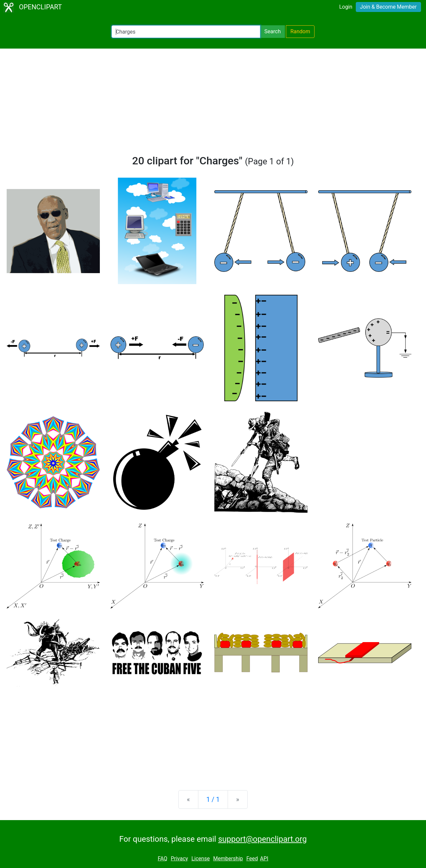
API (264, 859)
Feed (252, 859)
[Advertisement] (213, 104)
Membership (228, 859)
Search (272, 31)
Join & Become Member (388, 7)
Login (346, 7)
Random (300, 31)
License (201, 859)
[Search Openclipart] (186, 32)
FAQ (163, 859)
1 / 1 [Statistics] (213, 799)
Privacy (179, 859)
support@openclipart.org (262, 839)
